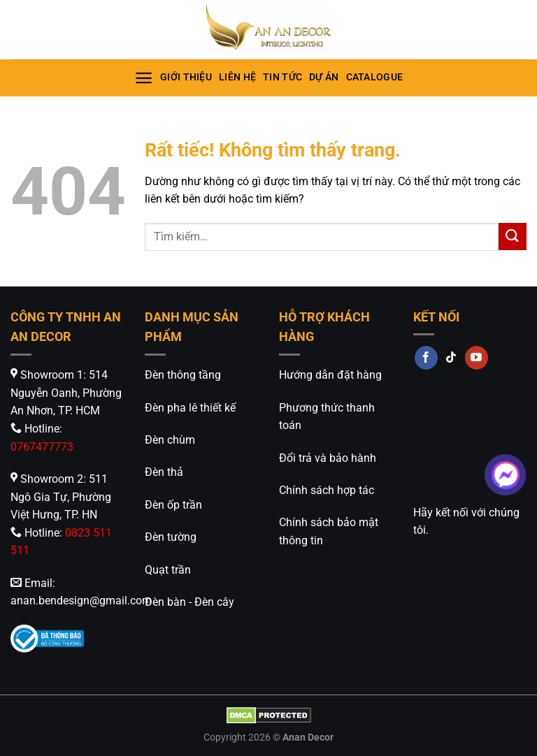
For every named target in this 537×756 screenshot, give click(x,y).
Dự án (324, 77)
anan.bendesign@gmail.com (81, 601)
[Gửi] (513, 237)
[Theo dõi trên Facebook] (426, 358)
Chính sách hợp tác (327, 490)
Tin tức (282, 77)
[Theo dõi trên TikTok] (451, 358)
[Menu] (144, 78)
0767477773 (42, 447)
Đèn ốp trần (173, 505)
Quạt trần (168, 570)
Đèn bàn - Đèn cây (189, 602)
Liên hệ (237, 77)
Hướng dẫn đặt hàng (330, 375)
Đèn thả (164, 472)
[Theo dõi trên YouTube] (477, 358)
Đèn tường (171, 537)
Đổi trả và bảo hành (328, 458)
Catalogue (375, 77)
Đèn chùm (170, 440)
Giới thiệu (186, 77)
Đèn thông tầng (183, 375)
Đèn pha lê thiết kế (190, 408)
